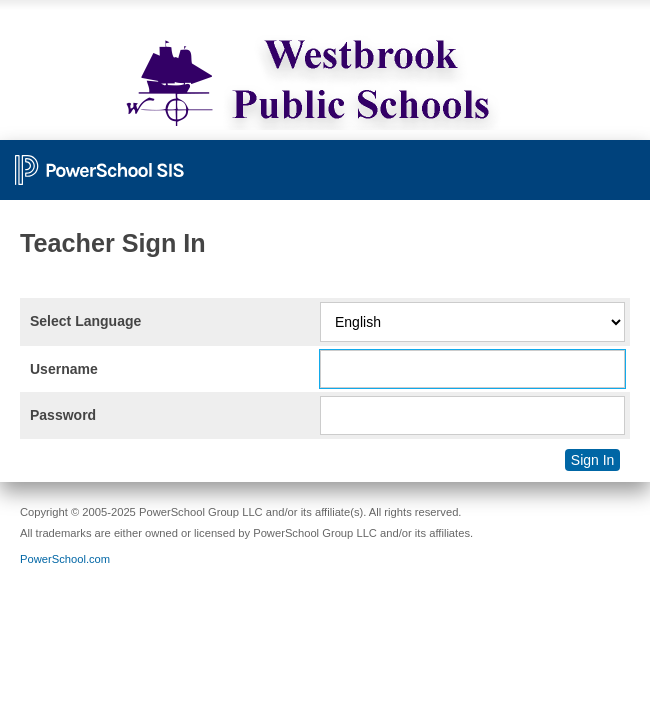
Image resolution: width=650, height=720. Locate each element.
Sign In (593, 460)
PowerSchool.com (65, 559)
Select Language (85, 321)
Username (64, 369)
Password (63, 415)
